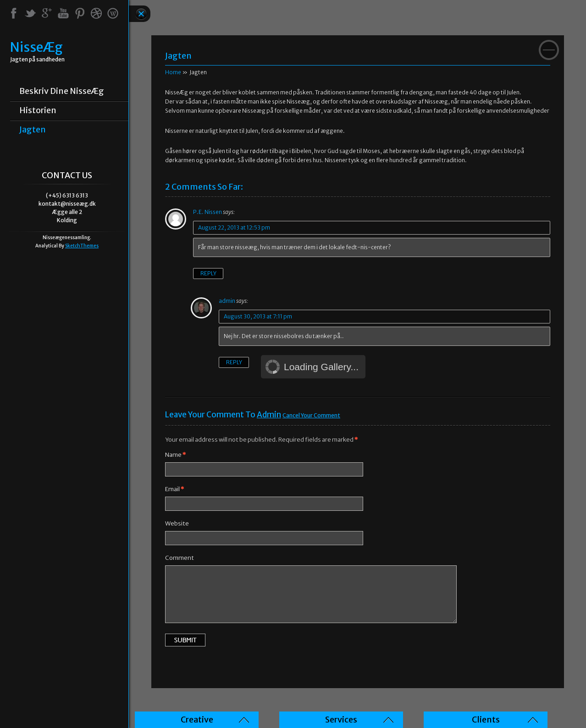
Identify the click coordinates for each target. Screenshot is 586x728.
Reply (208, 273)
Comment (180, 558)
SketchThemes (82, 246)
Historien (38, 110)
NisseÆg (36, 47)
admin (269, 415)
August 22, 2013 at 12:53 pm (234, 227)
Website (177, 523)
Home (173, 72)
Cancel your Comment (311, 415)
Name (175, 455)
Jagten (33, 130)
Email (174, 489)
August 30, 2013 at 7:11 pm (258, 316)
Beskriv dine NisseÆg (62, 91)
